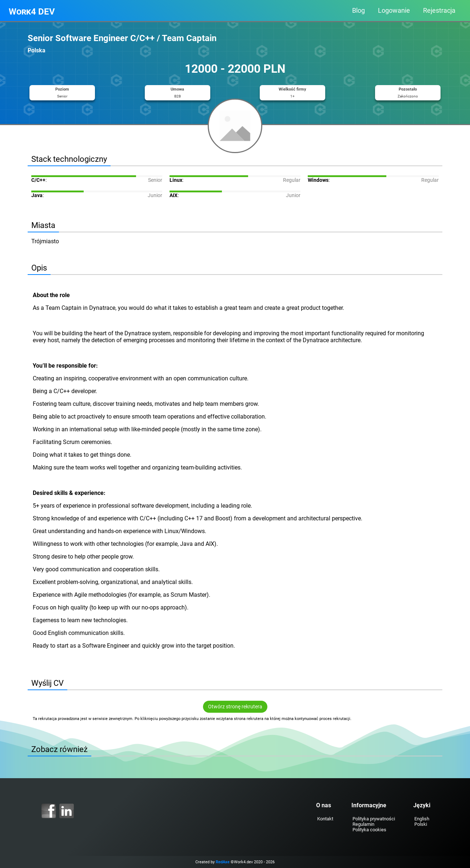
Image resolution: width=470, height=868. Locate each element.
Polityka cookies (369, 830)
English (422, 819)
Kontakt (325, 819)
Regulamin (363, 824)
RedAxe (223, 862)
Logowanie (394, 11)
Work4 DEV (32, 12)
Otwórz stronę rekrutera (235, 707)
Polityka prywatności (374, 819)
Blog (359, 11)
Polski (421, 824)
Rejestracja (439, 11)
